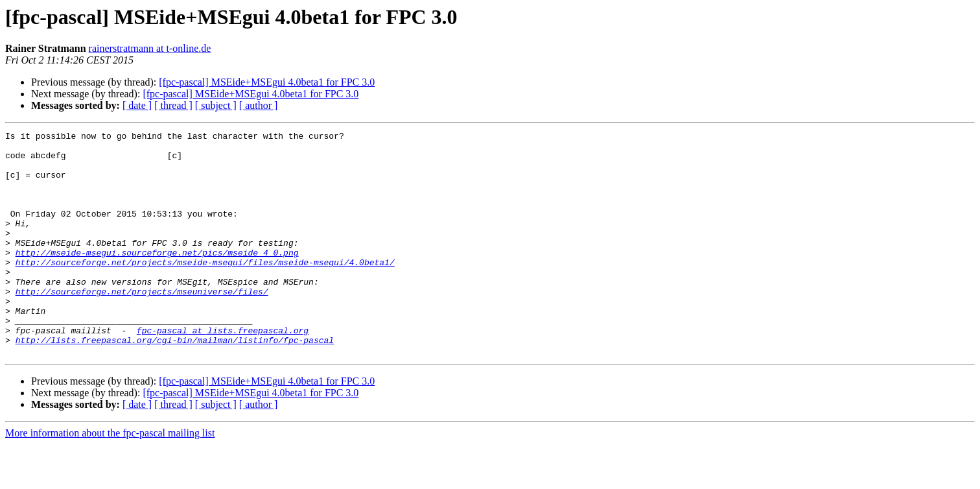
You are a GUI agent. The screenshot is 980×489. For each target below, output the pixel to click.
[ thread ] (173, 105)
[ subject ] (216, 105)
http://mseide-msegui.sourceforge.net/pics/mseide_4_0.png (157, 278)
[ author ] (259, 105)
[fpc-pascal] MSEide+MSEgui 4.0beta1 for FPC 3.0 (267, 82)
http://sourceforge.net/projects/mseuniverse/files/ (142, 324)
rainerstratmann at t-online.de (150, 48)
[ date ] (137, 105)
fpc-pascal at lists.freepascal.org (223, 371)
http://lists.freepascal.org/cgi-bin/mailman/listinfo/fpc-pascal (175, 383)
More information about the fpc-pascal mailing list (110, 478)
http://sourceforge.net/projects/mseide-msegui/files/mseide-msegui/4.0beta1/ (205, 289)
